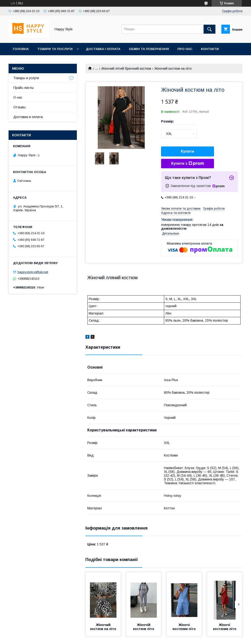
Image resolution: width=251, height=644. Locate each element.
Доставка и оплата (28, 117)
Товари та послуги (55, 49)
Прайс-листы (23, 88)
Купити (188, 151)
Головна (21, 49)
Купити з (187, 164)
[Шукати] (209, 29)
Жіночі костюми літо (184, 627)
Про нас (185, 49)
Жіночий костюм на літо (103, 627)
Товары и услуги (26, 78)
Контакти (210, 49)
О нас (18, 97)
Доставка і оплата (103, 49)
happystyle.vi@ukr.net (33, 272)
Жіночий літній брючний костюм (126, 69)
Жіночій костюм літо (144, 627)
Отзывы (19, 107)
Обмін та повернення (149, 49)
